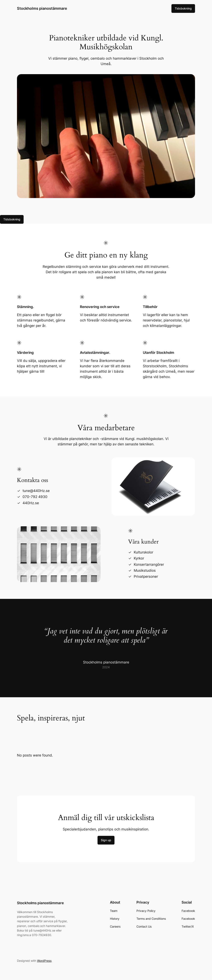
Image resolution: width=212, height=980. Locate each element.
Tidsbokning (183, 8)
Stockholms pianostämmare (42, 8)
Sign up (106, 840)
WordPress (44, 961)
